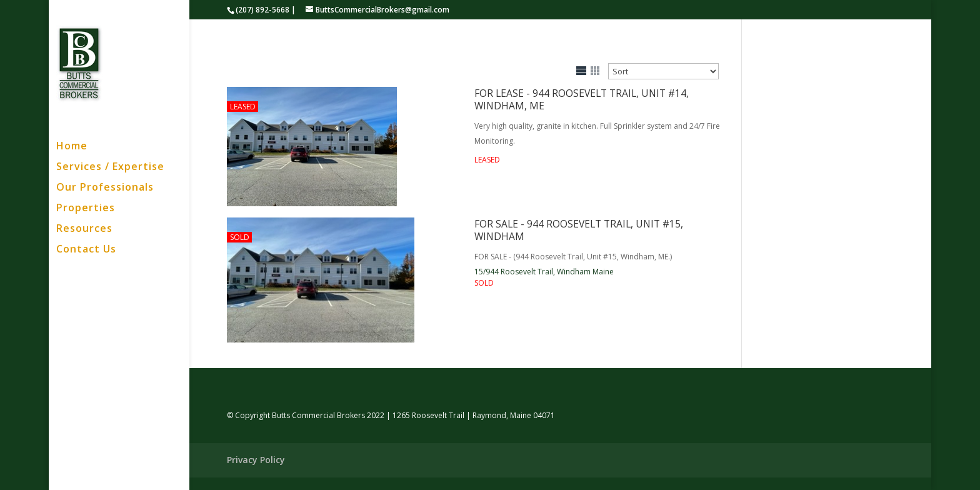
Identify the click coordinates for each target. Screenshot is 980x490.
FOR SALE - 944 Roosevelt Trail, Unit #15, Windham (579, 230)
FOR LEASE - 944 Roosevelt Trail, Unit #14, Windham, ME (582, 99)
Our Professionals (105, 188)
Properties (86, 209)
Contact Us (86, 250)
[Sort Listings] (663, 71)
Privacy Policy (256, 460)
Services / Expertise (110, 167)
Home (72, 147)
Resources (84, 229)
